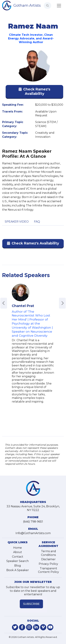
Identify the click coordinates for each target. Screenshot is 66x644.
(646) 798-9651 (33, 522)
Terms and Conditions (48, 553)
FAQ (37, 222)
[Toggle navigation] (59, 6)
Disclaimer (48, 559)
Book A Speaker (18, 570)
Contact (18, 557)
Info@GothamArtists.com (33, 533)
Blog (18, 566)
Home (18, 548)
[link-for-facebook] (22, 627)
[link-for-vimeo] (43, 627)
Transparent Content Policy (48, 570)
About (18, 552)
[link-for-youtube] (50, 627)
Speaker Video (17, 222)
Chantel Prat (23, 306)
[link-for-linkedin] (36, 627)
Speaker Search (18, 561)
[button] (34, 92)
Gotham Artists (27, 5)
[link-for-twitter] (15, 627)
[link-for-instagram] (29, 627)
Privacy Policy (48, 564)
